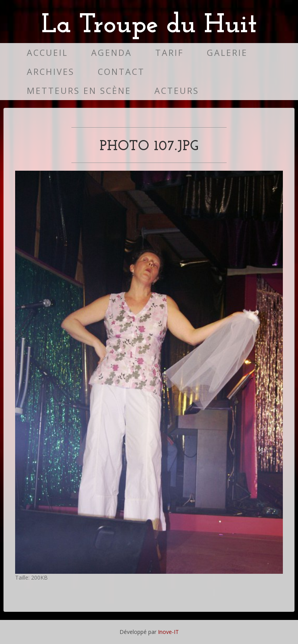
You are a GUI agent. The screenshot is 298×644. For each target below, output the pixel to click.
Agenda (112, 53)
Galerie (227, 53)
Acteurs (177, 91)
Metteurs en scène (79, 91)
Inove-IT (168, 632)
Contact (121, 72)
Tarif (169, 53)
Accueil (47, 53)
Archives (51, 72)
